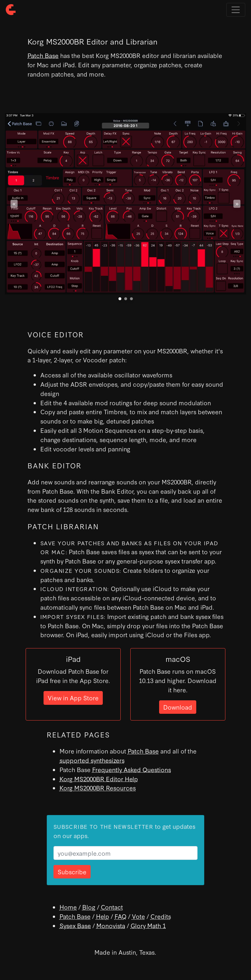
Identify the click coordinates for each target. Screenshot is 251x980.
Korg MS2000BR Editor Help (99, 779)
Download (178, 707)
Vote (138, 916)
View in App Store (73, 698)
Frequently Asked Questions (132, 769)
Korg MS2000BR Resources (98, 788)
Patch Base (43, 55)
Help (103, 916)
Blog (89, 907)
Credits (161, 916)
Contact (112, 907)
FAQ (121, 916)
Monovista (111, 925)
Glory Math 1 (148, 925)
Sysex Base (75, 925)
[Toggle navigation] (236, 10)
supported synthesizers (92, 760)
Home (68, 907)
